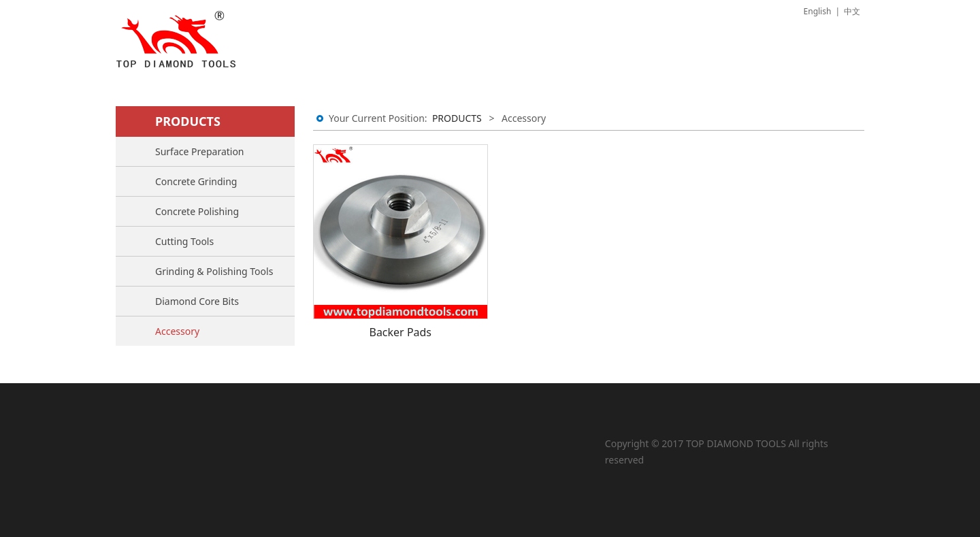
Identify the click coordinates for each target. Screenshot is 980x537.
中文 (852, 11)
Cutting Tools (184, 241)
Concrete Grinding (196, 181)
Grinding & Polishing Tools (214, 271)
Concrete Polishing (197, 211)
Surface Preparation (200, 151)
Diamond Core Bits (197, 301)
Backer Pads (400, 332)
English (818, 11)
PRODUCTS (457, 118)
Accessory (177, 331)
